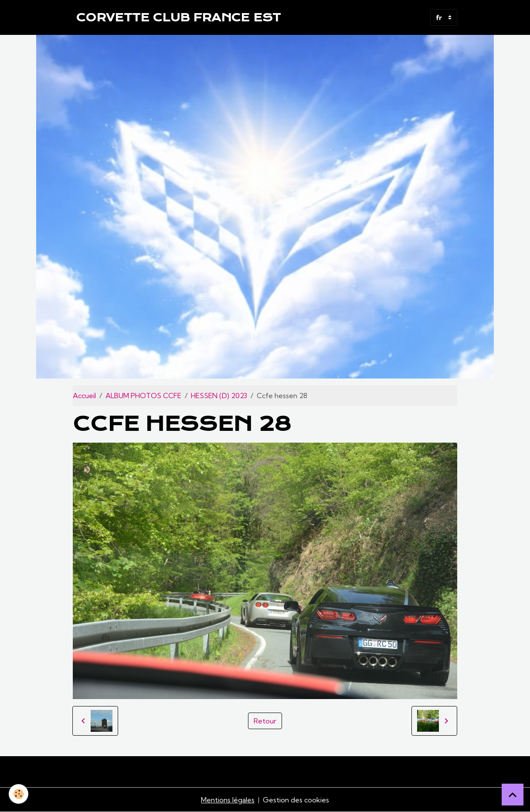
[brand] (178, 17)
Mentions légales (228, 800)
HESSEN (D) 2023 (219, 396)
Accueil (84, 396)
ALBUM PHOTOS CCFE (143, 396)
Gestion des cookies (296, 800)
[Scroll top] (513, 795)
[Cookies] (19, 794)
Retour (265, 721)
